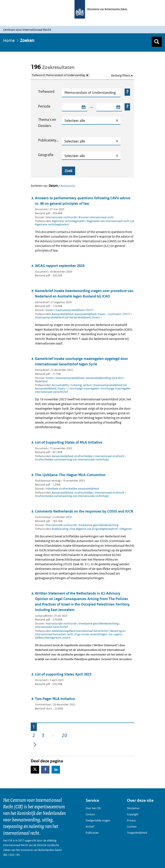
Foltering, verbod (81, 385)
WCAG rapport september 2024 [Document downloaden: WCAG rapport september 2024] (60, 266)
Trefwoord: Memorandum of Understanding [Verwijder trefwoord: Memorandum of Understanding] (58, 75)
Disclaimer (133, 808)
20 (65, 736)
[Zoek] (157, 42)
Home (9, 40)
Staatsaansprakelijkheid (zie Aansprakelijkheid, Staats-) (68, 317)
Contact (90, 814)
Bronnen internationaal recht (96, 217)
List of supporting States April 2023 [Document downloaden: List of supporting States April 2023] (63, 674)
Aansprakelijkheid (63, 314)
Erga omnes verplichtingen (91, 634)
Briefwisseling (60, 529)
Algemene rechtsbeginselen (69, 221)
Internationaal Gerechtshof (51, 627)
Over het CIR (93, 808)
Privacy (131, 820)
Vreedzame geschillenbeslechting (98, 525)
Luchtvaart (115, 314)
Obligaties (126, 529)
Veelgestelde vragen (98, 820)
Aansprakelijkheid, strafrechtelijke (73, 456)
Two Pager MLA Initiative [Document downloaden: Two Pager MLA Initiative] (55, 699)
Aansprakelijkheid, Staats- (91, 314)
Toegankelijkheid (137, 833)
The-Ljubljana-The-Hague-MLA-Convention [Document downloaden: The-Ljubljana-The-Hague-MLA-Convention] (70, 475)
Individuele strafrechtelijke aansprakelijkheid (72, 489)
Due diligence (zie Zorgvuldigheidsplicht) (94, 529)
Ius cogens (116, 634)
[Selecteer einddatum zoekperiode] (118, 107)
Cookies (132, 827)
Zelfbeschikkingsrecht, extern (53, 638)
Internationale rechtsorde (61, 217)
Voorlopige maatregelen (84, 388)
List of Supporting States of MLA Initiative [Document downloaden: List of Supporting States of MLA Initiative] (69, 442)
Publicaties (92, 833)
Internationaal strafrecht (110, 456)
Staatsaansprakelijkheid (70, 310)
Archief (90, 827)
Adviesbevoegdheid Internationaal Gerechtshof (80, 631)
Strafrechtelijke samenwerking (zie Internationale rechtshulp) (72, 460)
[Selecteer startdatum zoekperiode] (83, 107)
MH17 (90, 310)
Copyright (133, 814)
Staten (49, 310)
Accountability (61, 385)
